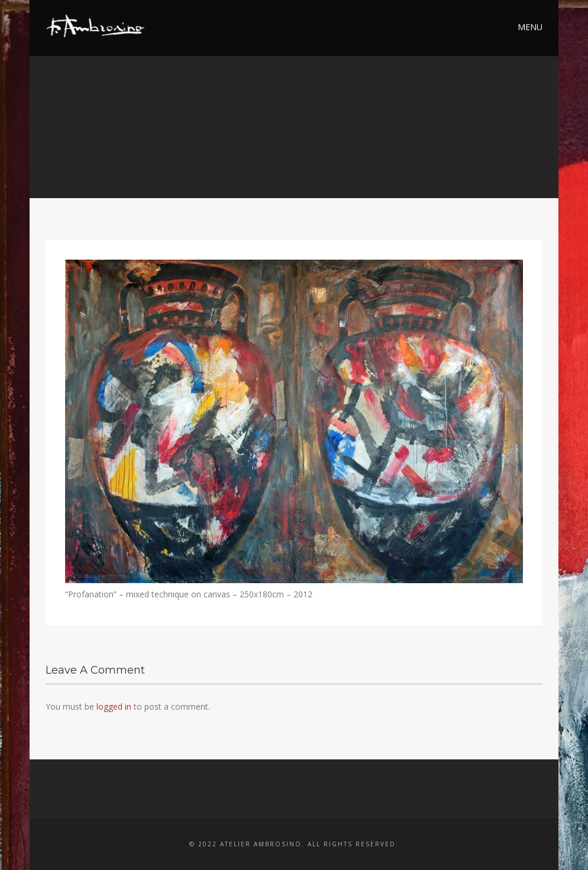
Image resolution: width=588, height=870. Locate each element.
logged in (114, 706)
